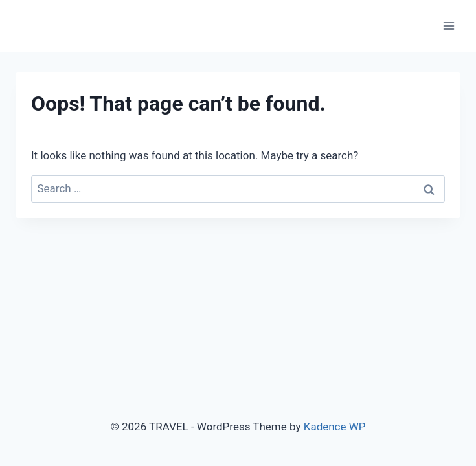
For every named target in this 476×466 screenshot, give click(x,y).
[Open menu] (448, 26)
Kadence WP (335, 427)
